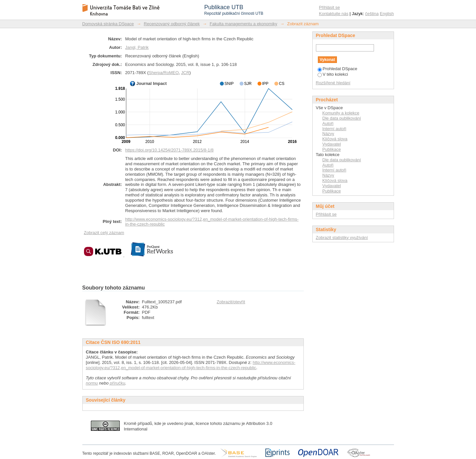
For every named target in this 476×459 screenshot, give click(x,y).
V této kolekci (333, 74)
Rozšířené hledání (333, 83)
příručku (118, 383)
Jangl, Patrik (137, 47)
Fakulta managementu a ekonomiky (243, 24)
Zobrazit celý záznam (104, 233)
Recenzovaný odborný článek (172, 24)
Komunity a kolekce (341, 113)
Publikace (332, 149)
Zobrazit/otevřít (231, 302)
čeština (372, 14)
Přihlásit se (329, 7)
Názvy (328, 134)
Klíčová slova (335, 139)
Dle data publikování (342, 118)
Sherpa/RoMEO (164, 73)
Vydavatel (332, 144)
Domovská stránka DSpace (108, 24)
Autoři (328, 123)
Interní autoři (334, 129)
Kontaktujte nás (334, 14)
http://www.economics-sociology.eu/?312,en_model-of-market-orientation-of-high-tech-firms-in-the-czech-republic (191, 365)
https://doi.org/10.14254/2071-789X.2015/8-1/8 (170, 150)
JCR (185, 73)
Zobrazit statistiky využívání (342, 238)
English (387, 14)
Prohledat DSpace (338, 69)
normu (92, 383)
